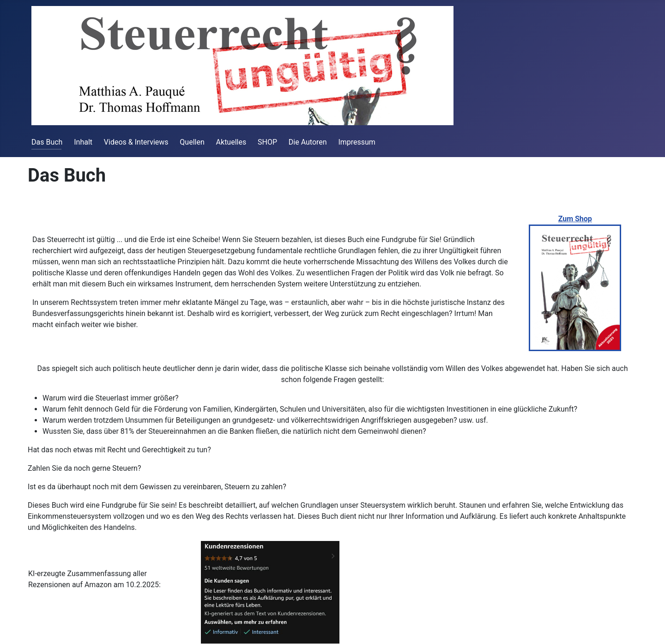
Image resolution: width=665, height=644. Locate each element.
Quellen (192, 142)
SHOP (267, 142)
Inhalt (83, 142)
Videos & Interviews (136, 142)
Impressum (357, 142)
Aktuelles (231, 142)
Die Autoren (308, 142)
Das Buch (47, 142)
